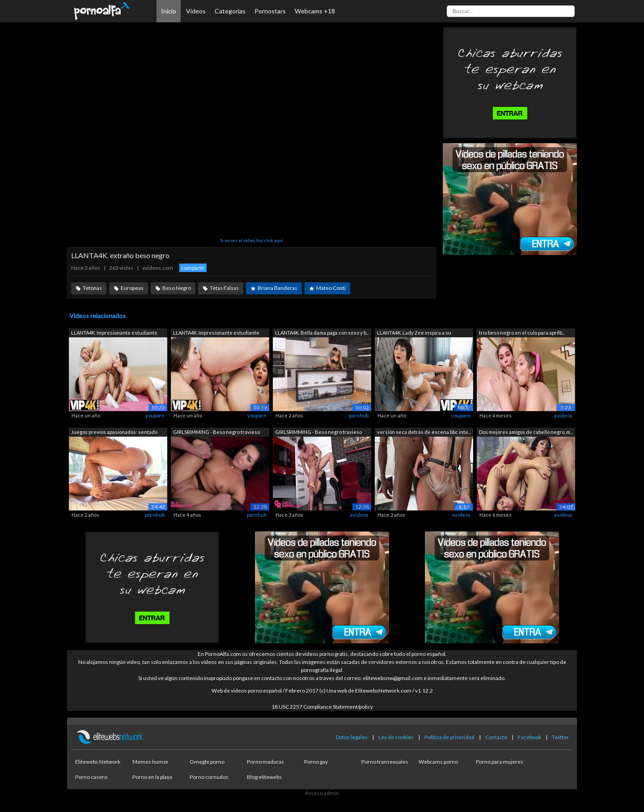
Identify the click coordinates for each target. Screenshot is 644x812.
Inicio (169, 11)
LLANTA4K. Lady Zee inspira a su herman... (414, 334)
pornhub (359, 415)
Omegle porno (207, 762)
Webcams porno (438, 762)
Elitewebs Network (98, 762)
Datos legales (352, 737)
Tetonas (92, 288)
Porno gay (316, 762)
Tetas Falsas (224, 288)
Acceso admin (322, 793)
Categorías (230, 11)
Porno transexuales (385, 762)
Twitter (560, 737)
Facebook (530, 737)
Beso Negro (177, 288)
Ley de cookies (396, 737)
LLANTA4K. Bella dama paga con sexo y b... (322, 333)
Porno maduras (265, 762)
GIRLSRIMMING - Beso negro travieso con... (216, 433)
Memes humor (150, 762)
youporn (155, 415)
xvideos (563, 415)
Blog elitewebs (264, 777)
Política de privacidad (449, 737)
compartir (193, 268)
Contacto (496, 737)
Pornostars (270, 11)
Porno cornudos (209, 777)
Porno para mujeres (500, 762)
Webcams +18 (315, 11)
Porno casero (91, 777)
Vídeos (196, 11)
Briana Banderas (278, 288)
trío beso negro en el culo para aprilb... (522, 333)
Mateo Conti (331, 288)
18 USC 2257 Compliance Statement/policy (322, 707)
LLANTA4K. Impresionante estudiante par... (114, 334)
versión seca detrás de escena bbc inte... (424, 432)
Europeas (132, 288)
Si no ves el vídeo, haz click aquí (252, 240)
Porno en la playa (152, 777)
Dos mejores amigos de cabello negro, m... (526, 432)
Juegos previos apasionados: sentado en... (114, 433)
